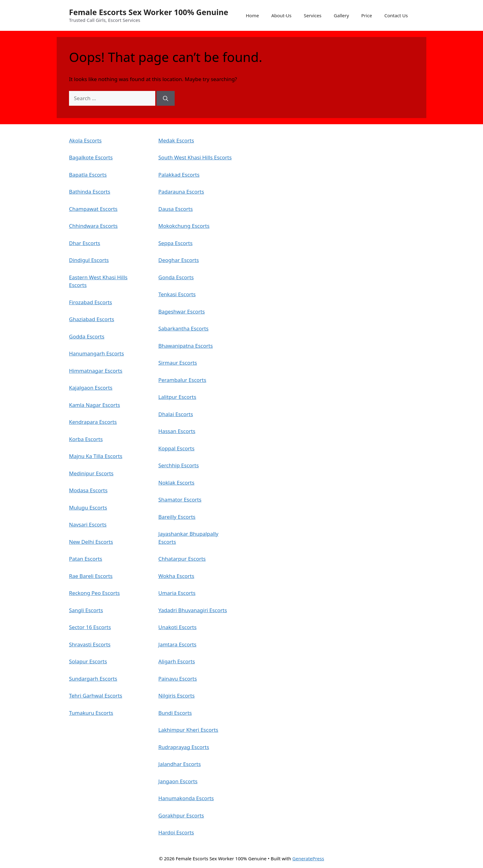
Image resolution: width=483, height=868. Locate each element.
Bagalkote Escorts (91, 157)
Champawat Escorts (93, 209)
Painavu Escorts (178, 679)
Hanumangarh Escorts (96, 353)
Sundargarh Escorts (93, 679)
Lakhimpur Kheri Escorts (188, 730)
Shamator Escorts (180, 500)
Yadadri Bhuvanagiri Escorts (193, 610)
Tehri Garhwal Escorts (96, 696)
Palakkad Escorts (179, 175)
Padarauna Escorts (181, 192)
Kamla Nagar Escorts (95, 405)
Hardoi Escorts (176, 832)
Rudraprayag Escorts (184, 747)
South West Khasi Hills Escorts (195, 157)
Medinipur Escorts (91, 473)
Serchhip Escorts (179, 465)
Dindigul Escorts (89, 260)
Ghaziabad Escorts (92, 319)
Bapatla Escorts (88, 175)
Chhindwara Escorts (93, 226)
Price (367, 15)
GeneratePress (308, 858)
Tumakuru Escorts (91, 713)
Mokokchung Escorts (184, 226)
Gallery (341, 15)
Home (252, 15)
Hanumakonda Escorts (186, 798)
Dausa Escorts (176, 209)
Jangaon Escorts (178, 781)
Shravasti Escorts (90, 644)
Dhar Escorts (85, 243)
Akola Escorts (85, 140)
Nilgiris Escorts (177, 696)
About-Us (282, 15)
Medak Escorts (176, 140)
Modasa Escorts (88, 490)
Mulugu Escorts (88, 508)
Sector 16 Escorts (90, 627)
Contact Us (396, 15)
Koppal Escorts (176, 448)
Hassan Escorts (177, 431)
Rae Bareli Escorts (91, 576)
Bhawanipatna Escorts (186, 346)
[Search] (166, 98)
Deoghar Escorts (179, 260)
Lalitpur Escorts (177, 397)
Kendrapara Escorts (93, 422)
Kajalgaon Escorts (91, 388)
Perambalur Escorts (182, 380)
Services (313, 15)
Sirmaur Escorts (178, 363)
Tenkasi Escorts (177, 294)
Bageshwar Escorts (182, 311)
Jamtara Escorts (177, 644)
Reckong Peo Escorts (94, 593)
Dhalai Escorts (176, 414)
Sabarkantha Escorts (183, 328)
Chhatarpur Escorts (182, 559)
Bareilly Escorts (177, 517)
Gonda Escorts (176, 277)
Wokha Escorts (176, 576)
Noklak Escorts (176, 483)
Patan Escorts (86, 559)
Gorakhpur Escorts (181, 815)
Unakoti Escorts (177, 627)
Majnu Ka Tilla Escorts (96, 456)
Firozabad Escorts (91, 302)
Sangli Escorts (86, 610)
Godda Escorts (87, 336)
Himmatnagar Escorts (96, 371)
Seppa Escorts (175, 243)
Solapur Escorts (88, 661)
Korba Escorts (86, 439)
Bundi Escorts (175, 713)
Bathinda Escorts (90, 192)
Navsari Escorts (88, 524)
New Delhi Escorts (91, 542)
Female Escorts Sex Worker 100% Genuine (149, 12)
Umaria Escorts (177, 593)
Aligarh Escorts (177, 661)
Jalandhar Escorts (180, 764)
